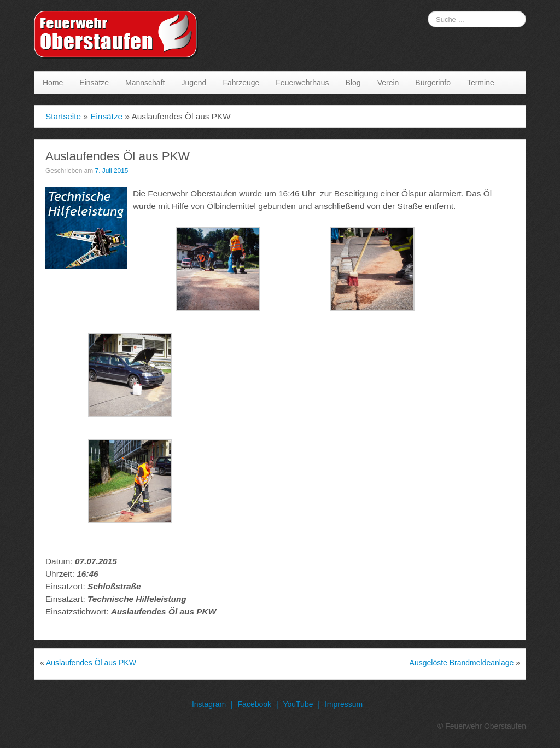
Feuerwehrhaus (302, 83)
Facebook (255, 704)
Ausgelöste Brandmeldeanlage (462, 663)
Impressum (344, 704)
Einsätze (94, 83)
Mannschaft (145, 83)
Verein (388, 83)
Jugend (194, 83)
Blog (353, 83)
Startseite (63, 116)
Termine (481, 83)
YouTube (298, 704)
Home (53, 83)
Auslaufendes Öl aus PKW (91, 663)
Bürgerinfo (433, 83)
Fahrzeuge (241, 83)
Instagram (209, 704)
